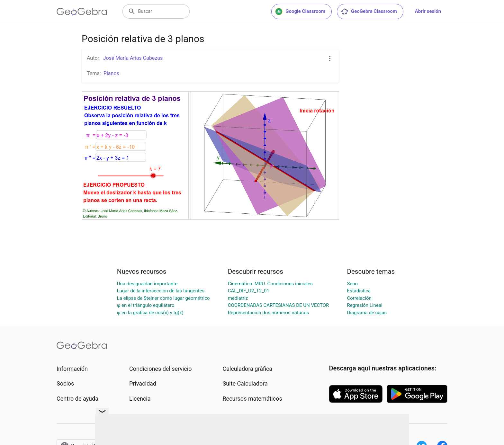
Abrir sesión (428, 11)
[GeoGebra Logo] (82, 12)
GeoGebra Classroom (369, 12)
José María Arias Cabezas (133, 58)
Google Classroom (300, 12)
